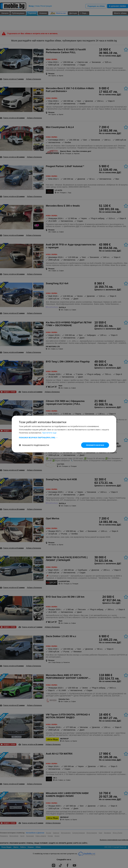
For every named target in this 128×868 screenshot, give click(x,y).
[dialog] (64, 434)
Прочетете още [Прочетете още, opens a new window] (50, 433)
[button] (64, 437)
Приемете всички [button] (95, 445)
